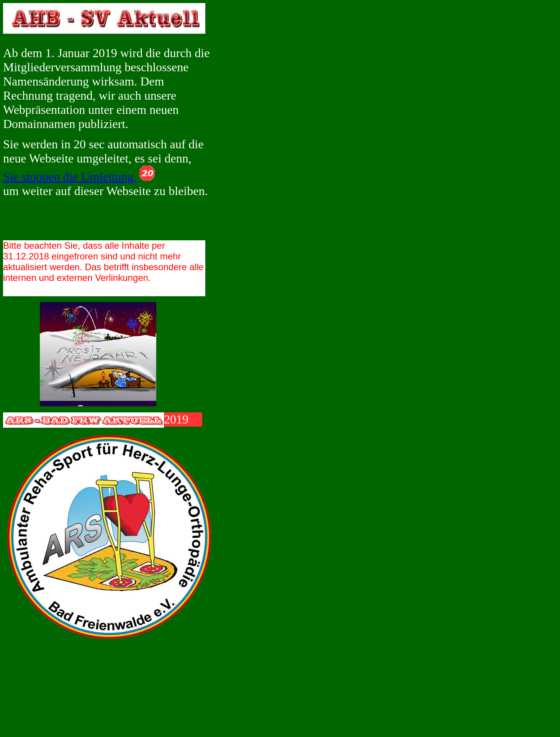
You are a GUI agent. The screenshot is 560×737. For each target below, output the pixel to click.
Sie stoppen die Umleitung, (79, 177)
